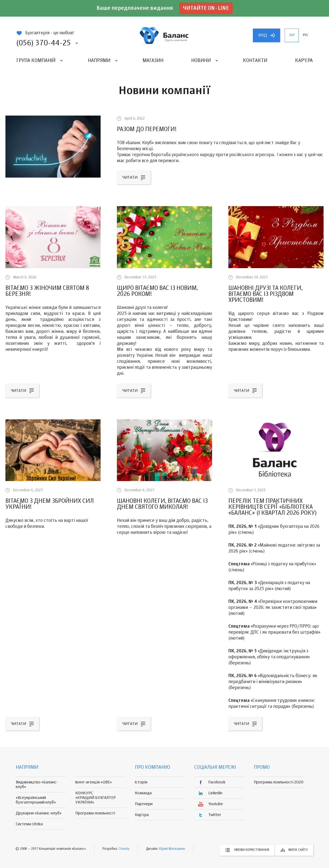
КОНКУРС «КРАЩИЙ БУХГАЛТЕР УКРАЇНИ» (96, 798)
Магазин (153, 61)
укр (292, 35)
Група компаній (36, 61)
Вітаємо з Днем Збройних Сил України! (50, 504)
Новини (201, 61)
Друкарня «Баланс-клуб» (39, 813)
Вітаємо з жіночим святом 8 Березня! (47, 291)
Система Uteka (29, 824)
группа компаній (164, 35)
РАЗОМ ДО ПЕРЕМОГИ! (147, 129)
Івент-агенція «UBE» (94, 782)
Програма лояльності (95, 813)
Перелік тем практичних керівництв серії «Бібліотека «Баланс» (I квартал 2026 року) (273, 507)
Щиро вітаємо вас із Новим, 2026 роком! (157, 291)
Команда (143, 793)
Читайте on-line (206, 8)
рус (306, 35)
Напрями (99, 61)
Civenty (124, 849)
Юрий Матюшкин (172, 849)
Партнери (144, 804)
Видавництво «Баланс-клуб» (37, 785)
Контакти (255, 61)
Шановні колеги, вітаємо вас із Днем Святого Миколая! (162, 504)
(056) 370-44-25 (44, 43)
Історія (141, 782)
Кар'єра (304, 61)
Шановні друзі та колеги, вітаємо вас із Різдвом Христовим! (266, 294)
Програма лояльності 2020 (279, 782)
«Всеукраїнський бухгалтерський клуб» (36, 800)
